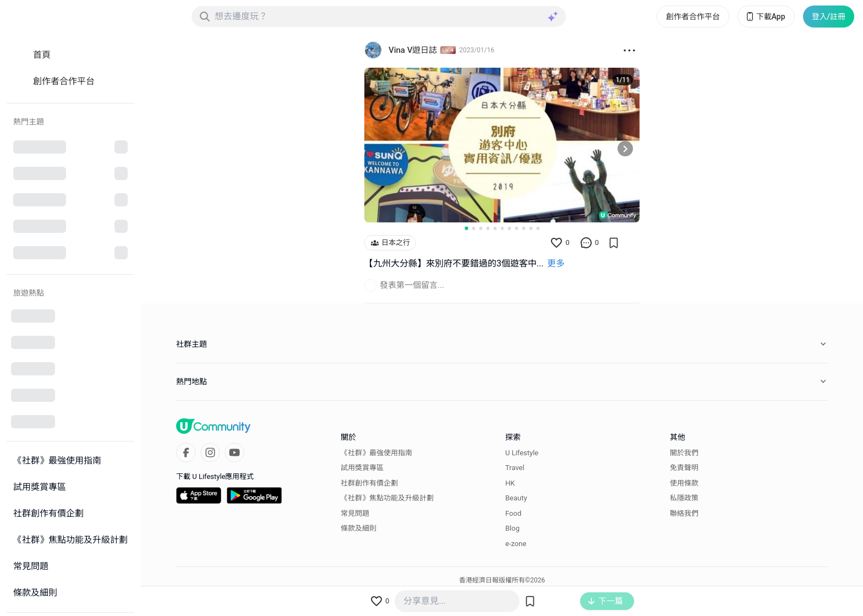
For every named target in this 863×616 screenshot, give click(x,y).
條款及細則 (359, 528)
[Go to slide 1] (466, 228)
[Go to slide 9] (524, 228)
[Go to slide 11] (538, 228)
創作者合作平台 (693, 17)
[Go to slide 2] (474, 228)
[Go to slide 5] (495, 228)
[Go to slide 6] (502, 228)
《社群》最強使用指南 (376, 453)
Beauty (516, 498)
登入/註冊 (829, 17)
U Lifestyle (522, 453)
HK (510, 483)
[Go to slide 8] (517, 228)
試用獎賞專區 (362, 468)
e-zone (516, 544)
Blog (512, 528)
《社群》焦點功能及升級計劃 (387, 498)
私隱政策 (684, 498)
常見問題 (355, 513)
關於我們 (684, 453)
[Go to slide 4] (488, 228)
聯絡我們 (684, 513)
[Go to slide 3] (481, 228)
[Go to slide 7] (509, 228)
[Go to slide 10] (531, 228)
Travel (515, 468)
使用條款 (684, 483)
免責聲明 (684, 468)
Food (513, 513)
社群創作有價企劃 (369, 483)
